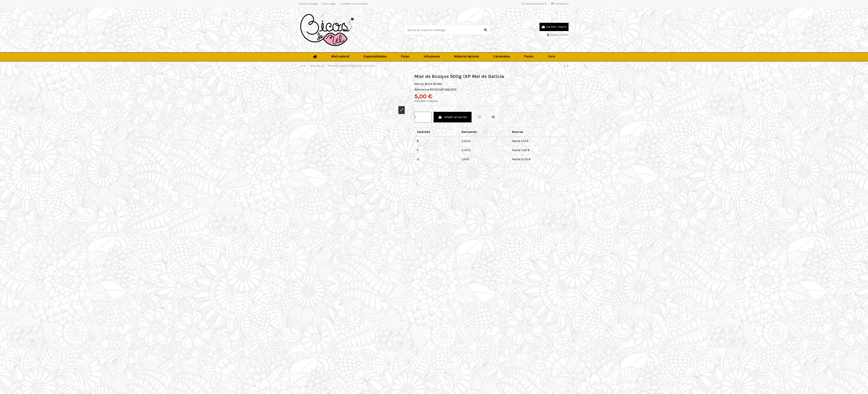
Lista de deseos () (534, 4)
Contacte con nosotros (354, 4)
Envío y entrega (309, 4)
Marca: (419, 84)
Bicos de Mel (433, 84)
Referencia (422, 90)
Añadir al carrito (453, 117)
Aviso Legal (329, 4)
